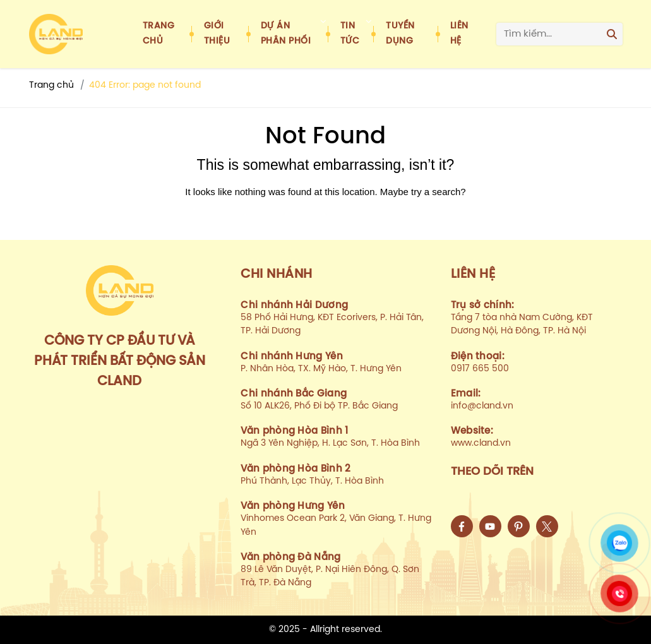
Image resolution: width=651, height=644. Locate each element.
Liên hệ (459, 34)
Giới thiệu (217, 34)
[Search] (612, 34)
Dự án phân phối (286, 34)
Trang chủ (159, 34)
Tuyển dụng (400, 34)
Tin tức (350, 34)
